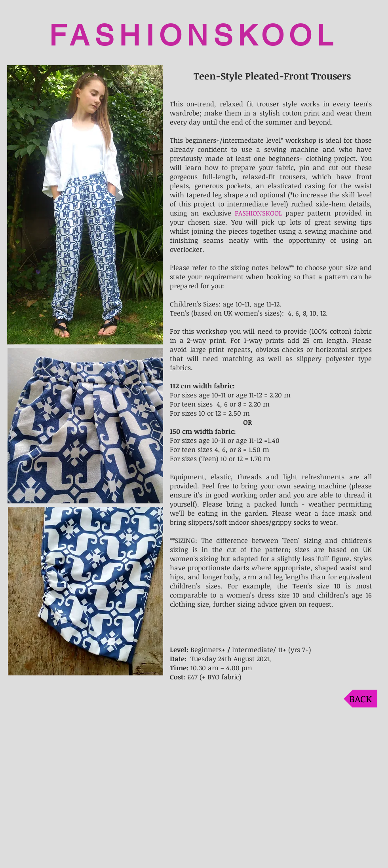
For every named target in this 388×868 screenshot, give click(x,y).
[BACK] (360, 699)
